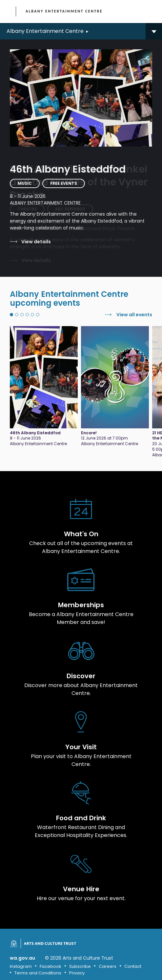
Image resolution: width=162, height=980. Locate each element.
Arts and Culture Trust (50, 944)
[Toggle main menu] (151, 12)
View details (36, 242)
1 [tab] (11, 315)
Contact (133, 966)
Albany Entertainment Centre (64, 11)
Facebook (51, 966)
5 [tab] (32, 315)
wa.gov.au (22, 958)
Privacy (77, 973)
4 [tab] (27, 315)
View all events (134, 315)
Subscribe (80, 966)
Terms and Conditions (38, 973)
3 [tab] (22, 315)
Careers (108, 966)
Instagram (21, 966)
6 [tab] (38, 315)
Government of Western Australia (9, 12)
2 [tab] (17, 315)
